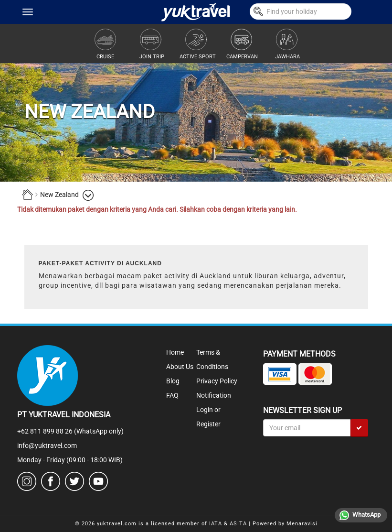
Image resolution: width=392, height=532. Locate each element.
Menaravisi (302, 524)
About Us (180, 367)
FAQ (172, 395)
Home (175, 352)
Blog (173, 381)
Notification (214, 395)
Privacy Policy (217, 381)
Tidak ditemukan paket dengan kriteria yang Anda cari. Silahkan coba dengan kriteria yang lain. (157, 209)
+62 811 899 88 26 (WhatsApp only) (70, 431)
